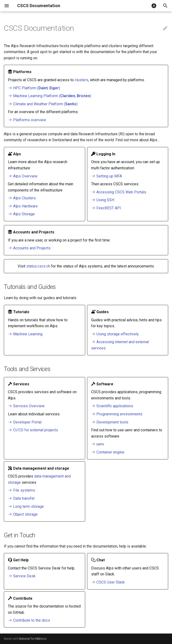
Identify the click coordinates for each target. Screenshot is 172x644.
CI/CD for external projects (33, 430)
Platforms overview (27, 120)
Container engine (108, 452)
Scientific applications (112, 406)
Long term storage (26, 506)
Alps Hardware (23, 206)
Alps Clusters (22, 198)
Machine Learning (25, 334)
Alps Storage (21, 214)
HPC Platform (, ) (34, 88)
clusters (81, 80)
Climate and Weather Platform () (43, 104)
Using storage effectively (115, 334)
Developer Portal (25, 422)
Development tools (110, 422)
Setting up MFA (107, 176)
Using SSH (103, 200)
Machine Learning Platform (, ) (50, 96)
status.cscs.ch (38, 266)
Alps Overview (23, 176)
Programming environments (117, 414)
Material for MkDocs (33, 639)
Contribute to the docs (29, 620)
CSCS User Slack (108, 582)
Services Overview (26, 406)
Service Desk (22, 576)
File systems (21, 490)
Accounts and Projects (29, 248)
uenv (98, 444)
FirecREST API (106, 208)
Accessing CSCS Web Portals (119, 192)
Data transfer (21, 498)
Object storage (23, 514)
